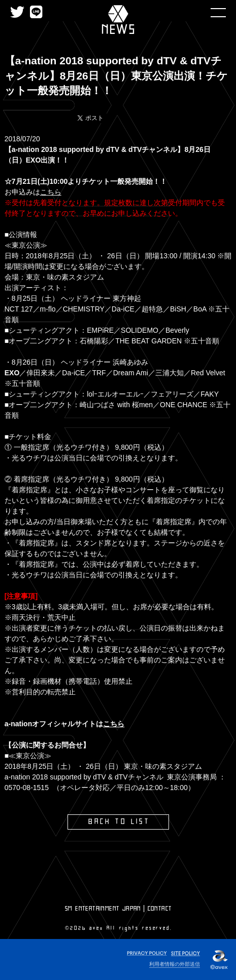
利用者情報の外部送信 (175, 964)
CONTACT (160, 909)
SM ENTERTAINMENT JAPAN (103, 909)
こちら (51, 192)
